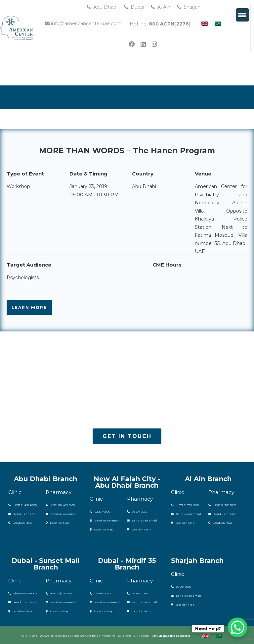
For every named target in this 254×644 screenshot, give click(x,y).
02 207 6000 (99, 511)
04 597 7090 (136, 592)
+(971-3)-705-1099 (221, 505)
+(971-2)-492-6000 (21, 505)
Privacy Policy (110, 634)
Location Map (18, 522)
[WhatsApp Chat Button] (237, 627)
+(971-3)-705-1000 (183, 505)
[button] (127, 436)
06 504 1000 (180, 586)
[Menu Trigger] (242, 15)
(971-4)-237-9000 (24, 592)
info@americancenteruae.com (83, 24)
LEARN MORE (29, 307)
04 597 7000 (99, 592)
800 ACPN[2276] (170, 24)
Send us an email (20, 513)
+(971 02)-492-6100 (59, 505)
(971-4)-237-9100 (61, 592)
